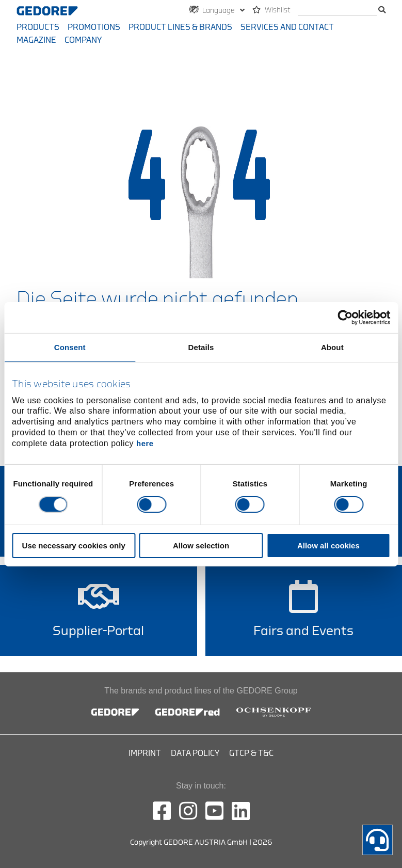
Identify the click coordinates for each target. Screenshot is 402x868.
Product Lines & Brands (180, 27)
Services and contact (287, 27)
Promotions (94, 27)
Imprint (145, 753)
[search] (337, 11)
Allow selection (201, 546)
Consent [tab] (70, 347)
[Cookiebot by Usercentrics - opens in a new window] (345, 317)
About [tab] (332, 347)
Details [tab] (201, 347)
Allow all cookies (328, 546)
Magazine (36, 40)
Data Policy (195, 753)
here (145, 443)
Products (38, 27)
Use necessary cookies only (74, 546)
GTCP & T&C (251, 753)
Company (83, 40)
